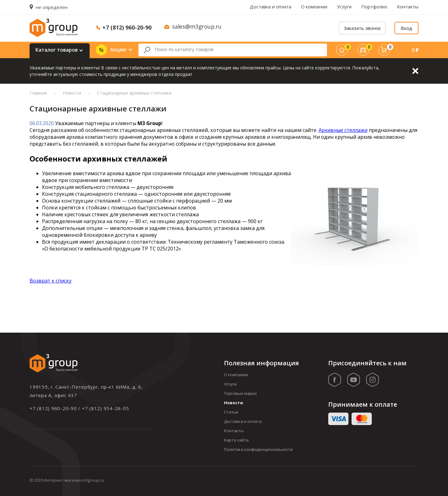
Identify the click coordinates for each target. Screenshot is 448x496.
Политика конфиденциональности (258, 449)
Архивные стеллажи (343, 130)
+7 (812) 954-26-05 (105, 408)
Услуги (344, 7)
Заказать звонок (362, 28)
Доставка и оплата (271, 7)
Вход (406, 28)
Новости (233, 403)
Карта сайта (236, 440)
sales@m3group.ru (197, 26)
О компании (314, 7)
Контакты (408, 7)
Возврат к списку (51, 281)
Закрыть (415, 71)
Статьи (231, 412)
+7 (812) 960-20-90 (127, 27)
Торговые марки (240, 393)
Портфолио (374, 7)
